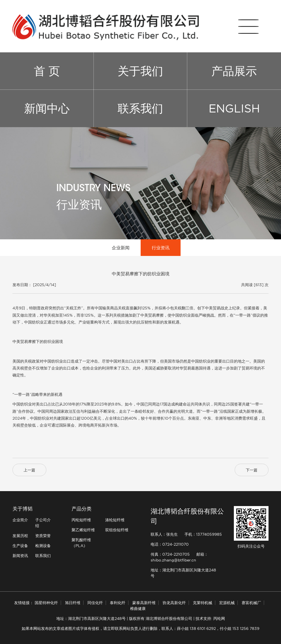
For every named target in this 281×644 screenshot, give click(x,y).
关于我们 (140, 71)
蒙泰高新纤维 (144, 603)
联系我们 (140, 108)
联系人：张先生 (164, 534)
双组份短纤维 (117, 530)
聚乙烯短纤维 (83, 530)
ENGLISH (234, 108)
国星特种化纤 (46, 603)
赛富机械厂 (251, 603)
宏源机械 (227, 603)
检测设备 (43, 546)
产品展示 (234, 71)
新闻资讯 (20, 556)
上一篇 (29, 470)
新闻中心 (47, 108)
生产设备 (20, 546)
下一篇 (252, 470)
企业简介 (20, 520)
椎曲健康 (138, 609)
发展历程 (20, 536)
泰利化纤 (118, 603)
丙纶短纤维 (81, 520)
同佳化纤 (95, 603)
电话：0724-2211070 (170, 544)
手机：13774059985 (203, 534)
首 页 (47, 71)
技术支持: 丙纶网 (210, 619)
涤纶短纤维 (115, 520)
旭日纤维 (73, 603)
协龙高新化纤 (174, 603)
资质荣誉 (43, 536)
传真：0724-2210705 (170, 554)
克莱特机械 (202, 603)
